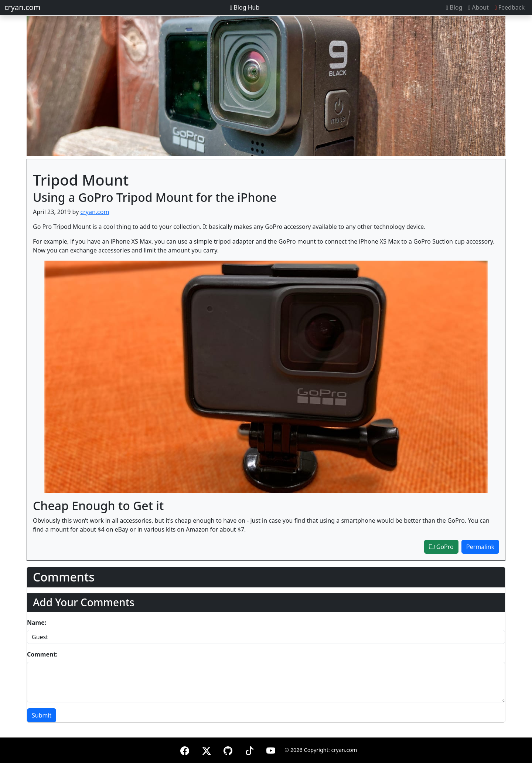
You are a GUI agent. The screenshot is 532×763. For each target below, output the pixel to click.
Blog (454, 7)
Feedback (510, 7)
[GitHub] (228, 750)
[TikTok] (249, 750)
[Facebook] (185, 750)
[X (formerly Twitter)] (207, 750)
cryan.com (22, 7)
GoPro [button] (441, 547)
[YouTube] (271, 750)
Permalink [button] (480, 547)
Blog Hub (245, 7)
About (478, 7)
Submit (42, 715)
